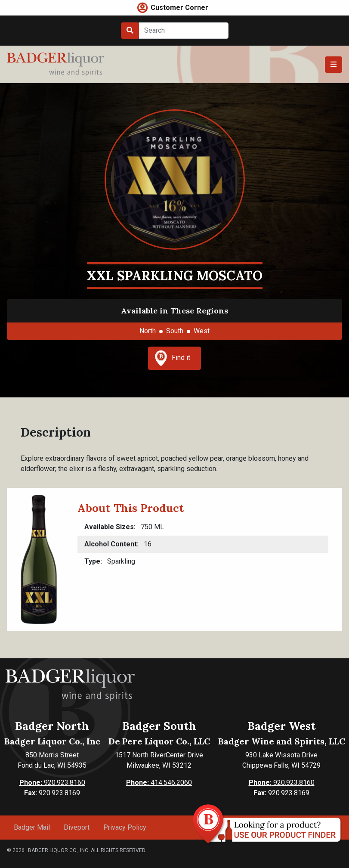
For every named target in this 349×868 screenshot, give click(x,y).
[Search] (184, 31)
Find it (173, 358)
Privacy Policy (125, 827)
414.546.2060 (159, 783)
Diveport (77, 827)
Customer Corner (179, 8)
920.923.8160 (52, 783)
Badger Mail (32, 827)
